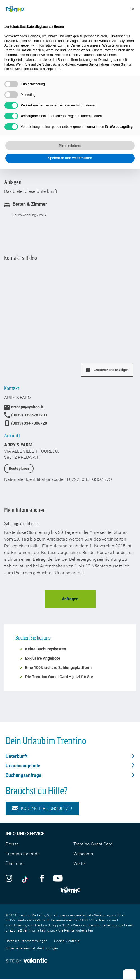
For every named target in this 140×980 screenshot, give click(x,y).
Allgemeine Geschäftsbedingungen (32, 948)
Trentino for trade (23, 854)
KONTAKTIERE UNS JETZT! (42, 809)
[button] (133, 9)
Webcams (83, 854)
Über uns (14, 864)
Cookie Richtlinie (67, 941)
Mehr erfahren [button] (70, 145)
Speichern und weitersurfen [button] (70, 158)
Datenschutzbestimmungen (26, 941)
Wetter (80, 864)
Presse (12, 844)
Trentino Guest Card (93, 844)
